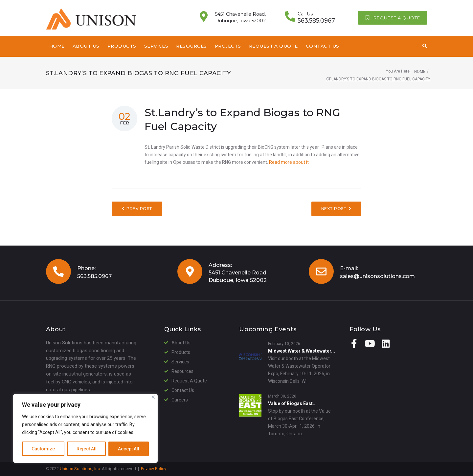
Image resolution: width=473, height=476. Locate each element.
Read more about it (289, 162)
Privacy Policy (154, 469)
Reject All (87, 449)
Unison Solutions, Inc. (80, 469)
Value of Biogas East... (292, 403)
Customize (43, 449)
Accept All (129, 449)
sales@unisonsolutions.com (377, 276)
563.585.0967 (94, 276)
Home (420, 72)
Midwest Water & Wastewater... (302, 351)
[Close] (153, 397)
